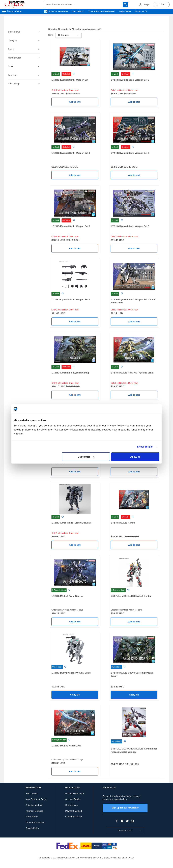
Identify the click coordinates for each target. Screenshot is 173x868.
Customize (86, 457)
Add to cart (75, 102)
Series (11, 49)
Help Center (125, 11)
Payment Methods (34, 811)
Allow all (135, 457)
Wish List (141, 11)
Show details (145, 447)
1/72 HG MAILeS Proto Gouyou (67, 596)
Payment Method (74, 811)
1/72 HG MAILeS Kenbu (123, 523)
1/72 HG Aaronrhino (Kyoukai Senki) (70, 373)
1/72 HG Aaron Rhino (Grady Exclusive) (72, 523)
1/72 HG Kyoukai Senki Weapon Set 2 (130, 153)
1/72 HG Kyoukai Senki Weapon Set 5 (130, 80)
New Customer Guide (36, 799)
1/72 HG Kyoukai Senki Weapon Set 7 (71, 299)
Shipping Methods (34, 805)
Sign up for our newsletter (125, 808)
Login (147, 4)
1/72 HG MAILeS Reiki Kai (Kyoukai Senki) (132, 373)
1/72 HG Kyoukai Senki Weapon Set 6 (130, 226)
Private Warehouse (75, 793)
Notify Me (75, 695)
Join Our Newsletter (58, 11)
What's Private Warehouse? (102, 11)
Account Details (73, 799)
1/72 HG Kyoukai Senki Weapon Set (70, 80)
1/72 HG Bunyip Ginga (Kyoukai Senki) (71, 673)
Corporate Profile (74, 817)
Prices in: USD (125, 831)
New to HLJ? (78, 11)
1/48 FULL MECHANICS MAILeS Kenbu (131, 596)
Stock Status (32, 817)
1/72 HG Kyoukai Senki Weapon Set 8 (71, 226)
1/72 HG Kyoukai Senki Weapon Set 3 (71, 153)
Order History (72, 805)
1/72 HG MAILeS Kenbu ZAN (66, 746)
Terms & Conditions (35, 822)
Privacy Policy (32, 828)
